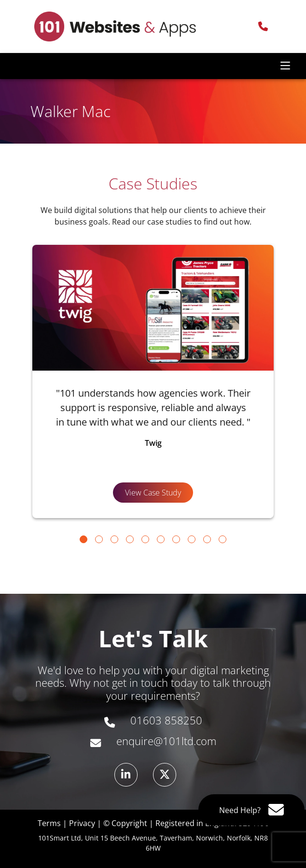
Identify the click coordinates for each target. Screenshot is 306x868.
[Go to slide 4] (130, 539)
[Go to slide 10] (223, 539)
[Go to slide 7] (176, 539)
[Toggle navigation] (285, 66)
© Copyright (125, 823)
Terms (49, 823)
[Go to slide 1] (83, 539)
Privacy (82, 823)
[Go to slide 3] (114, 539)
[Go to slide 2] (99, 539)
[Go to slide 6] (161, 539)
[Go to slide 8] (192, 539)
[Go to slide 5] (145, 539)
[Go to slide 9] (207, 539)
